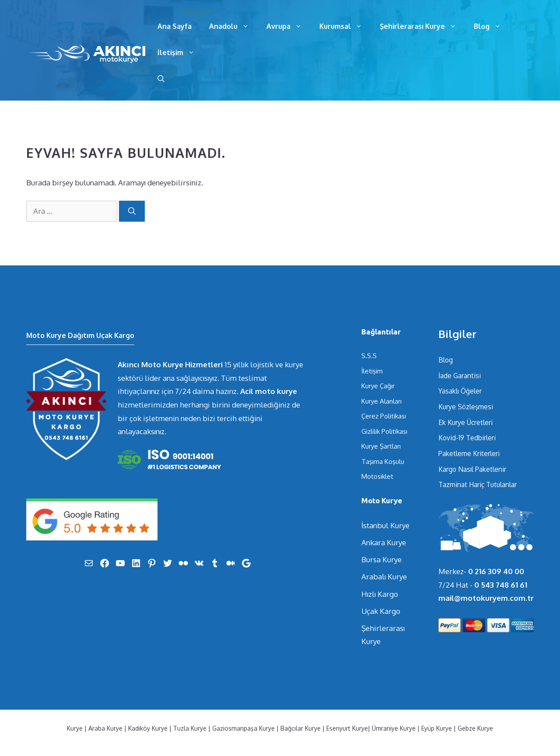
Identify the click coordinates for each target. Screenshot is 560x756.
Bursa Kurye (381, 559)
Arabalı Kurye (384, 577)
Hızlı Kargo (380, 594)
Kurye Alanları (381, 401)
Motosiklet (377, 476)
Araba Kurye (105, 728)
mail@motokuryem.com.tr (486, 598)
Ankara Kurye (384, 542)
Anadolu (233, 26)
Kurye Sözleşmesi (466, 407)
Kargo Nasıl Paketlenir (472, 469)
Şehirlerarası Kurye (422, 26)
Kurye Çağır (378, 386)
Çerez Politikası (384, 416)
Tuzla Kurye (190, 728)
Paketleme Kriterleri (469, 453)
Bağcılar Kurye (301, 728)
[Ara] (132, 211)
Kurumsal (345, 26)
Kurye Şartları (381, 446)
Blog (492, 26)
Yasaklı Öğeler (460, 391)
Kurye (75, 728)
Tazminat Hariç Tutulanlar (478, 484)
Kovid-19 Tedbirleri (467, 438)
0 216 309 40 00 (496, 571)
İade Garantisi (460, 376)
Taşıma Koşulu (383, 462)
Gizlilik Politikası (384, 431)
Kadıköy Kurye (148, 728)
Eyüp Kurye (437, 728)
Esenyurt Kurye (347, 728)
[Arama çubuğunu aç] (161, 79)
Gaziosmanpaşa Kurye (243, 728)
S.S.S (369, 356)
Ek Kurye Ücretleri (465, 422)
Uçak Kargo (381, 611)
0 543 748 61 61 (501, 585)
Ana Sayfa (175, 26)
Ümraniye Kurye (394, 728)
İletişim (180, 52)
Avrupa (289, 26)
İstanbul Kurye (385, 525)
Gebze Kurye (475, 728)
